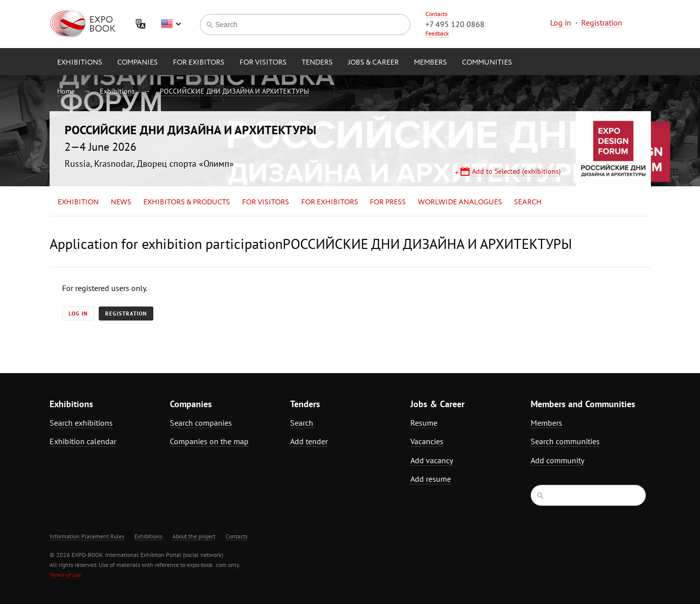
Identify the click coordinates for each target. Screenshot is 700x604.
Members (430, 63)
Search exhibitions (81, 423)
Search (528, 202)
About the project (194, 536)
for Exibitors (199, 63)
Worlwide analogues (460, 202)
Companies (138, 63)
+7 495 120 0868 (455, 24)
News (121, 202)
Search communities (565, 441)
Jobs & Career (373, 63)
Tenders (317, 63)
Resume (424, 423)
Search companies (201, 423)
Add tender (309, 441)
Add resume (431, 479)
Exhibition (78, 202)
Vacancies (427, 441)
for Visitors (263, 63)
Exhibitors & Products (187, 202)
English (171, 24)
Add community (557, 460)
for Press (388, 202)
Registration (602, 23)
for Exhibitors (330, 202)
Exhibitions (80, 63)
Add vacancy (432, 460)
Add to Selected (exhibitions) (516, 171)
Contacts (436, 14)
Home (66, 91)
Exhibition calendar (83, 441)
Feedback (437, 33)
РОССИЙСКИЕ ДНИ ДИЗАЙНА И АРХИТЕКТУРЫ (235, 91)
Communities (487, 63)
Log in (561, 23)
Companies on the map (209, 441)
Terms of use (65, 575)
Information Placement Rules (87, 536)
